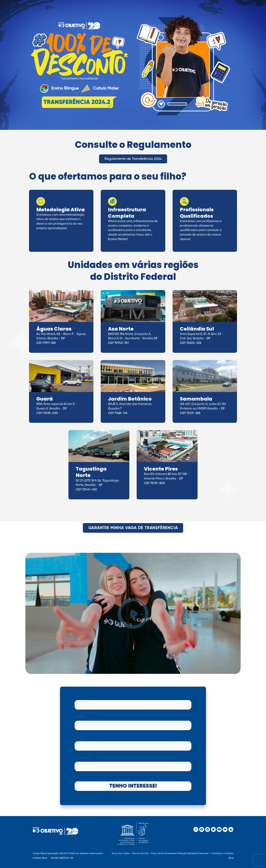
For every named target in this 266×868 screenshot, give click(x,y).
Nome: (133, 702)
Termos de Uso (140, 853)
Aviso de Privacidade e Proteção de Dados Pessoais (180, 853)
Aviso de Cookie (121, 853)
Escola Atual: (133, 764)
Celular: (133, 743)
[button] (133, 613)
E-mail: (133, 722)
